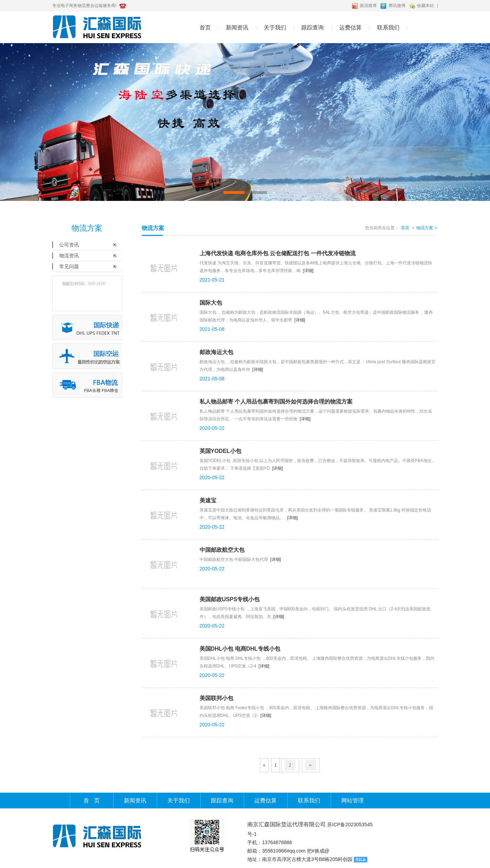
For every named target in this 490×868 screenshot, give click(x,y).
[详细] (308, 271)
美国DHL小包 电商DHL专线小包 (240, 649)
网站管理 (353, 801)
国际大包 (211, 303)
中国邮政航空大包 (222, 550)
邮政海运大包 (216, 352)
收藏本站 (425, 6)
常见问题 (69, 266)
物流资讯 (69, 256)
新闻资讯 (237, 28)
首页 (205, 28)
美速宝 (208, 500)
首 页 (91, 801)
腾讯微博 (397, 6)
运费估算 (350, 28)
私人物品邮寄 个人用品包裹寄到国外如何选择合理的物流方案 (276, 402)
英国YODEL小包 (220, 451)
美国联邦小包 (216, 698)
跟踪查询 (313, 28)
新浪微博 (368, 6)
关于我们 (275, 28)
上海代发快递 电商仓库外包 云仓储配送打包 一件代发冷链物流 (278, 253)
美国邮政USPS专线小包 (230, 599)
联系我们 (388, 28)
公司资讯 (69, 245)
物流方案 (427, 228)
